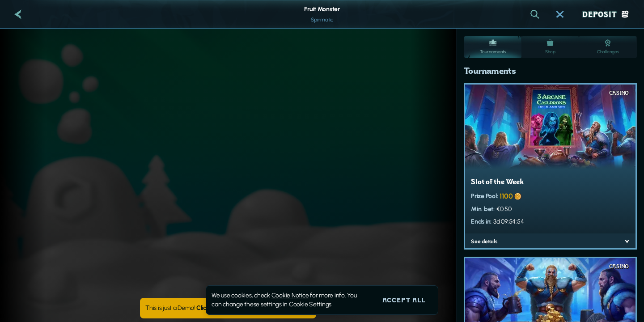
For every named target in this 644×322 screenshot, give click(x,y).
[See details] (627, 241)
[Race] (560, 14)
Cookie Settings (310, 305)
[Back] (18, 14)
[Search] (535, 14)
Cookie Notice (290, 295)
